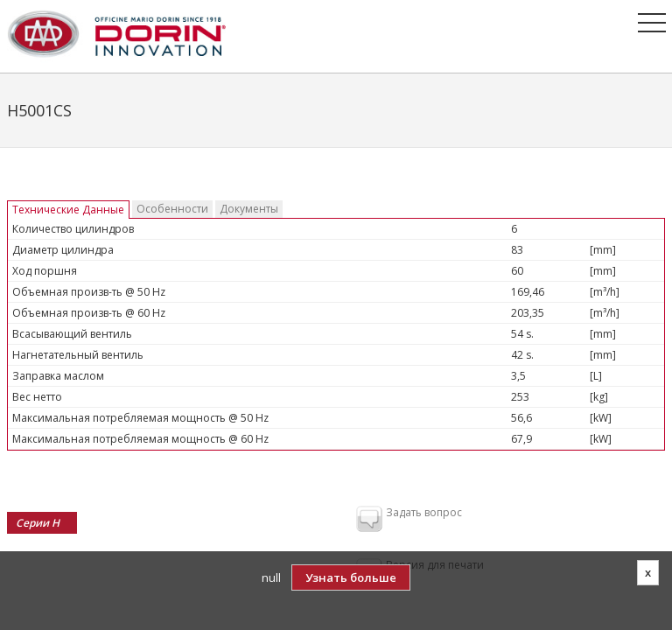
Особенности (172, 209)
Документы (249, 209)
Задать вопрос (409, 520)
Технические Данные (68, 210)
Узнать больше (351, 577)
